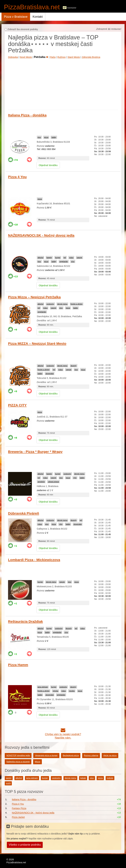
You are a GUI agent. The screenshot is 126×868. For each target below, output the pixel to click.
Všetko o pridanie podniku (25, 845)
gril (65, 257)
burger (58, 257)
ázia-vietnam (43, 687)
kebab (83, 778)
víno (73, 261)
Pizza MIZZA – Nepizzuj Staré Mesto (37, 343)
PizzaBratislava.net (32, 7)
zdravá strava (53, 482)
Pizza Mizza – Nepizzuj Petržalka (34, 297)
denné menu (62, 304)
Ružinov (62, 57)
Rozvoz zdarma (91, 755)
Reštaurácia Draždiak (25, 621)
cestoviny (50, 304)
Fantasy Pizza (19, 808)
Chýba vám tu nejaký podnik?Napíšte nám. (63, 734)
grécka (55, 691)
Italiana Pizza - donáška (27, 115)
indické (110, 778)
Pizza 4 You (17, 177)
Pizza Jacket (18, 817)
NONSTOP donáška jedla (18, 755)
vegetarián (64, 261)
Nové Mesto (26, 57)
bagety (49, 257)
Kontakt (38, 17)
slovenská (50, 373)
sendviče (41, 482)
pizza (46, 137)
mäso (71, 257)
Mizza (37, 762)
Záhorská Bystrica (91, 57)
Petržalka (41, 57)
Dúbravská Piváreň (24, 513)
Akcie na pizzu (110, 755)
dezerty (74, 366)
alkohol (40, 257)
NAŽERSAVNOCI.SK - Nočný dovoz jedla (41, 235)
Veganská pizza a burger (46, 755)
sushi (8, 783)
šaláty (54, 137)
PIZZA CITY (17, 405)
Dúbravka (13, 57)
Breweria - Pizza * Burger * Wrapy (35, 452)
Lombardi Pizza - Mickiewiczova (34, 560)
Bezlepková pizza (71, 755)
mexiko (72, 691)
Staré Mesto (74, 57)
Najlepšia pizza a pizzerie (18, 762)
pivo (39, 137)
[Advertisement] (63, 84)
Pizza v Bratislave (16, 17)
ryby (75, 478)
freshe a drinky (77, 304)
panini (9, 778)
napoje (79, 257)
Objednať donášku (48, 165)
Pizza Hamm (18, 665)
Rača (53, 57)
